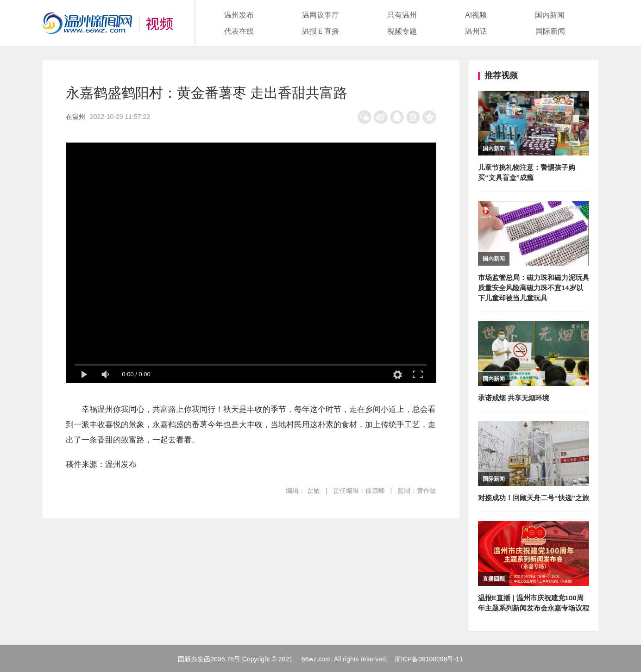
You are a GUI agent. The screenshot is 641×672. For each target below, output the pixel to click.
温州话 (476, 31)
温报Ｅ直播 (320, 31)
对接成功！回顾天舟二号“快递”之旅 (534, 498)
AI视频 (476, 15)
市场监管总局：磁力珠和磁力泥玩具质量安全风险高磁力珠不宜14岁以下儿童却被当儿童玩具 (534, 288)
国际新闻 (550, 31)
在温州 (75, 117)
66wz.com (316, 659)
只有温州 (402, 15)
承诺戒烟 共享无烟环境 (514, 398)
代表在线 (239, 31)
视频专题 (402, 31)
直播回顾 (494, 579)
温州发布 (239, 15)
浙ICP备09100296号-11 (429, 659)
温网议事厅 (320, 15)
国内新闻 (550, 15)
